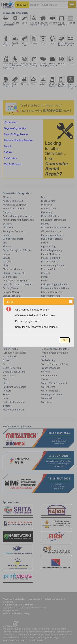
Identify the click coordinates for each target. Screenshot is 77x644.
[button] (71, 301)
